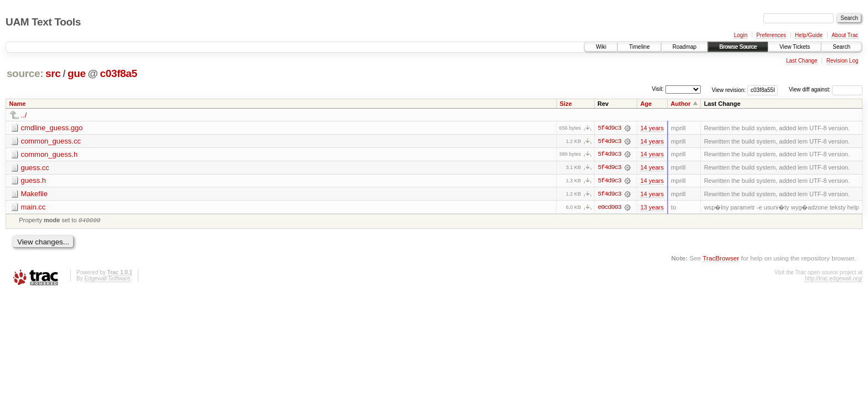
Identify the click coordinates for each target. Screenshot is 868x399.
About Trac (845, 35)
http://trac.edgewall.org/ (834, 281)
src (53, 73)
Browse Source (738, 47)
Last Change (802, 61)
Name (18, 104)
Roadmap (684, 47)
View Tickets (795, 47)
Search (841, 47)
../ (24, 115)
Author (681, 104)
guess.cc (35, 168)
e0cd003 (610, 208)
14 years (652, 128)
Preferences (771, 35)
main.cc (33, 208)
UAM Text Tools (43, 22)
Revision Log (843, 61)
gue (77, 73)
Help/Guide (809, 35)
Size (566, 104)
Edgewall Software (107, 281)
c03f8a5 (118, 73)
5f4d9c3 (610, 128)
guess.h (34, 181)
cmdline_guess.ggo (52, 128)
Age (646, 104)
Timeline (639, 47)
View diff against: (826, 89)
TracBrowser (721, 260)
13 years (652, 208)
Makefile (34, 194)
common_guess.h (50, 154)
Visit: (658, 89)
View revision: (729, 89)
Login (741, 35)
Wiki (601, 47)
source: (25, 73)
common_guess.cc (51, 141)
